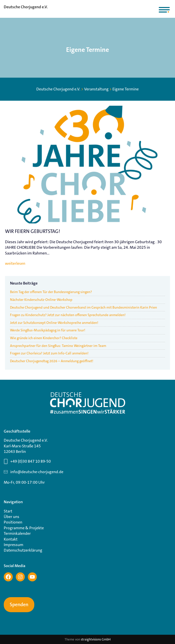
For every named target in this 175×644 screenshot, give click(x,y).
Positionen (13, 522)
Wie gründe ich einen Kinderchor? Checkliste (44, 338)
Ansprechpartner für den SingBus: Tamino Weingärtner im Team (58, 346)
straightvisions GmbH (96, 639)
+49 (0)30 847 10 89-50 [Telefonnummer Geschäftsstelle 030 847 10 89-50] (31, 461)
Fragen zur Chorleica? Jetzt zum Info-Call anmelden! (49, 353)
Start (8, 511)
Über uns (12, 517)
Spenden (19, 605)
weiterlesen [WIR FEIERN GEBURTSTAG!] (15, 264)
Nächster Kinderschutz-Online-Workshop (41, 300)
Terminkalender (17, 533)
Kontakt (11, 539)
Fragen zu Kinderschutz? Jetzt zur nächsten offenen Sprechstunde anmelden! (68, 315)
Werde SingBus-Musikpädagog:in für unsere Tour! (48, 330)
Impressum (14, 545)
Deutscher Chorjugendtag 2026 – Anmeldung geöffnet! (52, 361)
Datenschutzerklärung (23, 550)
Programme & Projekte (24, 528)
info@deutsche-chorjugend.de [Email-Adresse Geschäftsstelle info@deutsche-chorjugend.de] (37, 472)
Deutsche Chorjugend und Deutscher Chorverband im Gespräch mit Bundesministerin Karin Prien (83, 307)
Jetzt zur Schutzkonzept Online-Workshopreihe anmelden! (54, 323)
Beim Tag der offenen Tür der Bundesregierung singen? (51, 292)
